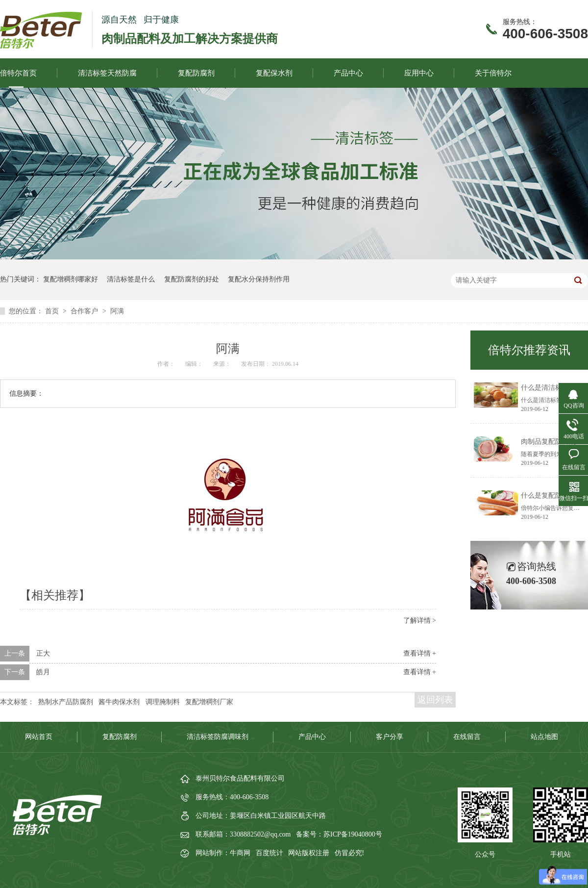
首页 (53, 311)
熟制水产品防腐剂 (66, 702)
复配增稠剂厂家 (209, 702)
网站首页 (39, 737)
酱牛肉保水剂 (119, 702)
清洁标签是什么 (131, 279)
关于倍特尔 (493, 73)
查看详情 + (420, 653)
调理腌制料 (163, 702)
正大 (43, 653)
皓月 (43, 672)
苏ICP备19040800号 (353, 834)
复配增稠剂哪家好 (71, 279)
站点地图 (544, 737)
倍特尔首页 (18, 73)
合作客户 (85, 311)
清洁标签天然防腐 (107, 73)
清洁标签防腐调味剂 (218, 737)
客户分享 (390, 737)
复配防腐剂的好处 (192, 279)
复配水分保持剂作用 (259, 279)
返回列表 (435, 700)
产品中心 (348, 73)
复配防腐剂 (196, 73)
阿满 (117, 311)
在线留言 (467, 737)
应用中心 (419, 73)
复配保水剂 (274, 73)
